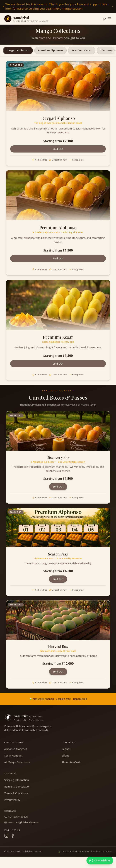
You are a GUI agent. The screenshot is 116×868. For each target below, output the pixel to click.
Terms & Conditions (16, 793)
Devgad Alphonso (18, 50)
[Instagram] (6, 836)
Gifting (66, 756)
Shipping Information (17, 780)
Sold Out (58, 149)
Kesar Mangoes (14, 756)
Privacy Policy (12, 800)
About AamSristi (71, 762)
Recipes (66, 749)
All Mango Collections (17, 762)
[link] (58, 7)
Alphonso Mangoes (16, 749)
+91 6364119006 (16, 817)
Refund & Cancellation (17, 787)
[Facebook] (13, 836)
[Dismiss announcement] (113, 6)
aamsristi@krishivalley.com (22, 822)
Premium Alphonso (50, 50)
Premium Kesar (82, 50)
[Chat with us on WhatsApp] (100, 861)
